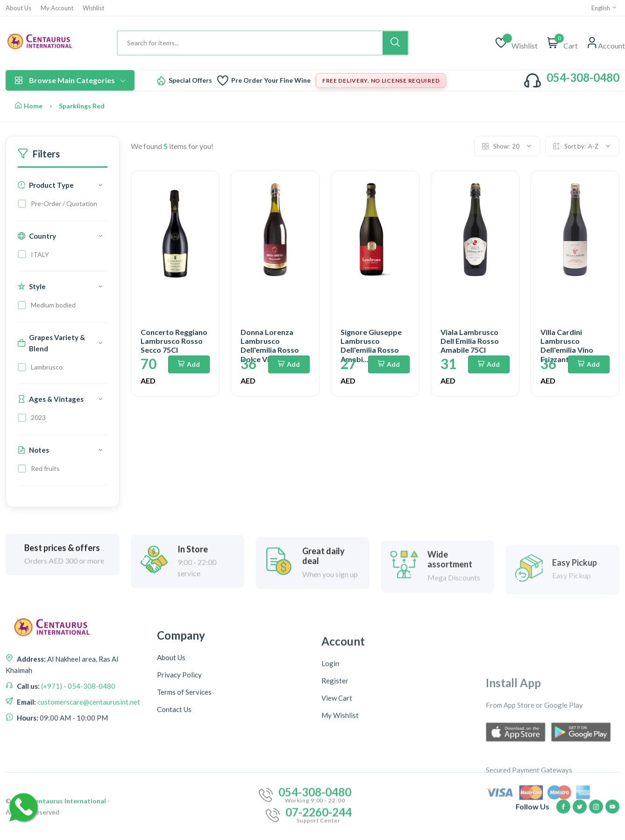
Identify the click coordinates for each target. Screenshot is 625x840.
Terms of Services (184, 776)
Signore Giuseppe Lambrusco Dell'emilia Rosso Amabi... (371, 345)
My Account (57, 8)
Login (330, 769)
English (604, 8)
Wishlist (93, 8)
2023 (38, 417)
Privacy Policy (179, 759)
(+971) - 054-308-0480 (78, 733)
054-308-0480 (583, 77)
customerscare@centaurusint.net (88, 749)
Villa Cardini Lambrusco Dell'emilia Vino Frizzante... (567, 345)
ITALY (40, 254)
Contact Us (174, 793)
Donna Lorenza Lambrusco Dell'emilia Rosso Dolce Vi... (270, 345)
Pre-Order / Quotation (64, 203)
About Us (18, 8)
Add (189, 364)
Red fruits (45, 468)
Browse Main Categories (70, 80)
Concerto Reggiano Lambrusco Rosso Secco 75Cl (174, 341)
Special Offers (190, 80)
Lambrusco (47, 367)
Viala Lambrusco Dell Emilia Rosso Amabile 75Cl (470, 341)
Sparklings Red (82, 106)
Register (335, 787)
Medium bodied (53, 305)
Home (29, 106)
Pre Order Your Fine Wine (271, 80)
